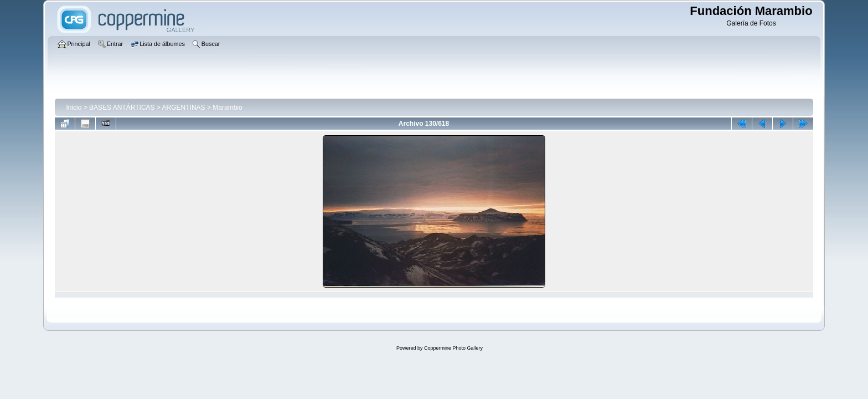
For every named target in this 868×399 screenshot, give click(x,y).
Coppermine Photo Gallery (453, 348)
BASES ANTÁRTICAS (122, 108)
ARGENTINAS (184, 108)
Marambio (227, 108)
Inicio (74, 108)
